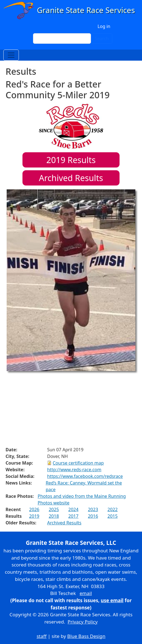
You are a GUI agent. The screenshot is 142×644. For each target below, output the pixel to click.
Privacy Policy (83, 622)
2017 (73, 516)
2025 (54, 509)
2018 (54, 516)
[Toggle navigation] (11, 55)
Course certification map (78, 463)
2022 (113, 509)
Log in (104, 26)
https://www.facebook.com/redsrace (85, 476)
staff (42, 636)
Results (71, 160)
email (86, 593)
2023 (93, 509)
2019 (34, 516)
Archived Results (71, 178)
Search (102, 38)
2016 (93, 516)
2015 (113, 516)
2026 (34, 509)
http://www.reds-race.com (74, 470)
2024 (73, 509)
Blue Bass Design (86, 636)
